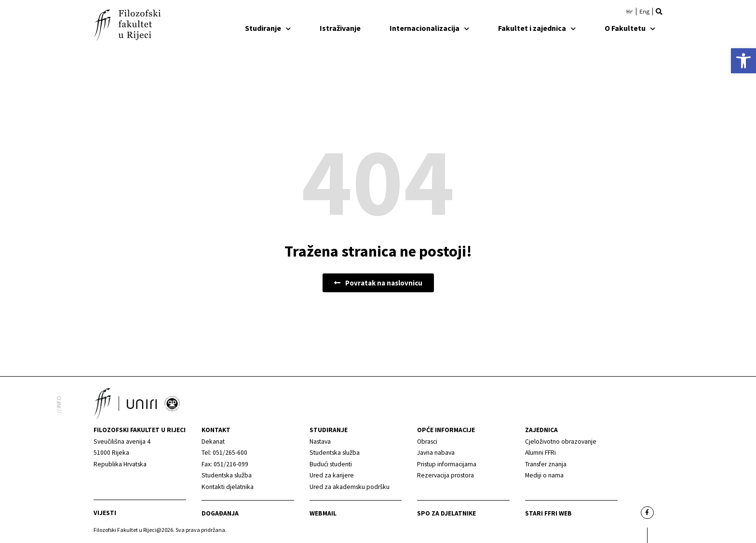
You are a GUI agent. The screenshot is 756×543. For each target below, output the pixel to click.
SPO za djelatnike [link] (446, 513)
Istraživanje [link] (340, 28)
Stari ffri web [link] (548, 513)
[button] (659, 12)
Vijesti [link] (105, 513)
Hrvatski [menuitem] (630, 12)
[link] (743, 61)
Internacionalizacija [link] (429, 28)
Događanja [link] (220, 513)
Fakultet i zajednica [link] (537, 28)
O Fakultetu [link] (630, 28)
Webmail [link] (323, 513)
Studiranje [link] (268, 28)
